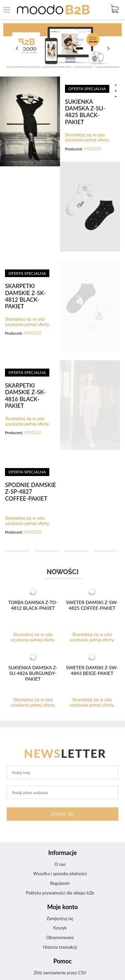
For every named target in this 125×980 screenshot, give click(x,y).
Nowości (63, 572)
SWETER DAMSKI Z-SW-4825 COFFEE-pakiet (92, 605)
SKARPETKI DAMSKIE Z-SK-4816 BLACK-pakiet (25, 396)
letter (65, 753)
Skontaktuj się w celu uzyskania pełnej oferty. (87, 138)
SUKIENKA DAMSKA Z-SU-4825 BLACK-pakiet (85, 112)
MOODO (92, 149)
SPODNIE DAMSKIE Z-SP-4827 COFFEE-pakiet (30, 492)
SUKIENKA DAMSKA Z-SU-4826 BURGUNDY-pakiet (33, 673)
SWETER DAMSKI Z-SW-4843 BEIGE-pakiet (92, 670)
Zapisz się (62, 814)
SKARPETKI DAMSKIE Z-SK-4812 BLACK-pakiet (25, 296)
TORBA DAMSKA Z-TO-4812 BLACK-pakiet (33, 605)
